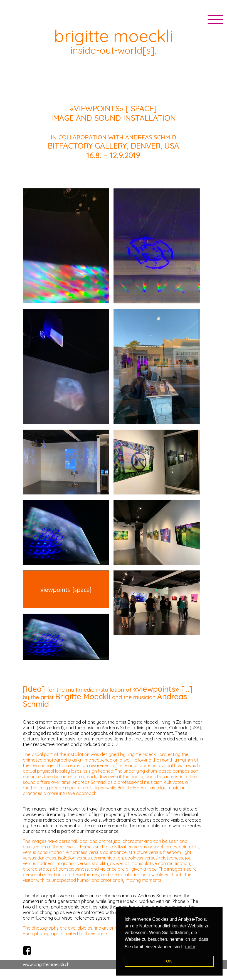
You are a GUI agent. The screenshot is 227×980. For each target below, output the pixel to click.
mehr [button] (190, 947)
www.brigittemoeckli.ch (46, 964)
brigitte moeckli (114, 36)
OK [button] (169, 961)
